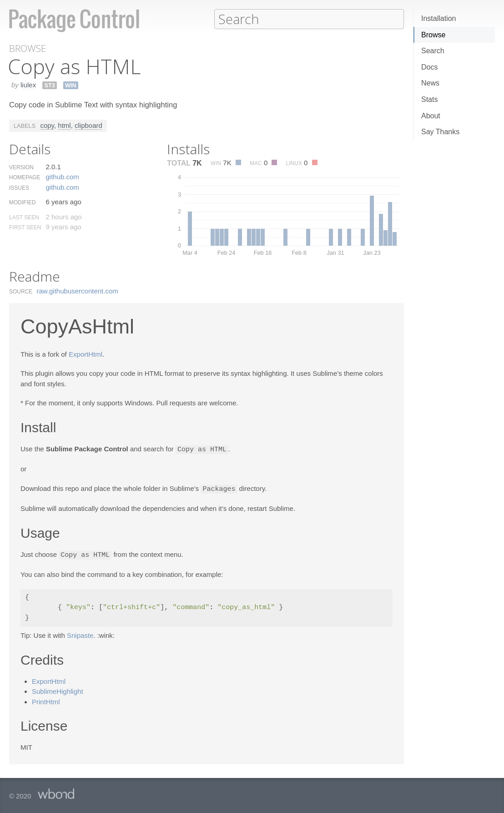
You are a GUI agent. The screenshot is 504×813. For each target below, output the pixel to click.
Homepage (25, 177)
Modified (23, 202)
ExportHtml (86, 354)
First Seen (25, 227)
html (64, 125)
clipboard (88, 125)
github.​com (62, 176)
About (431, 116)
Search (433, 51)
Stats (429, 99)
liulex (28, 84)
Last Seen (24, 217)
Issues (19, 187)
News (430, 83)
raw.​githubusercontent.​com (78, 290)
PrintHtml (46, 700)
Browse (433, 35)
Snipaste (80, 634)
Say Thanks (440, 132)
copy (47, 125)
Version (21, 167)
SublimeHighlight (58, 689)
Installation (439, 18)
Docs (429, 67)
